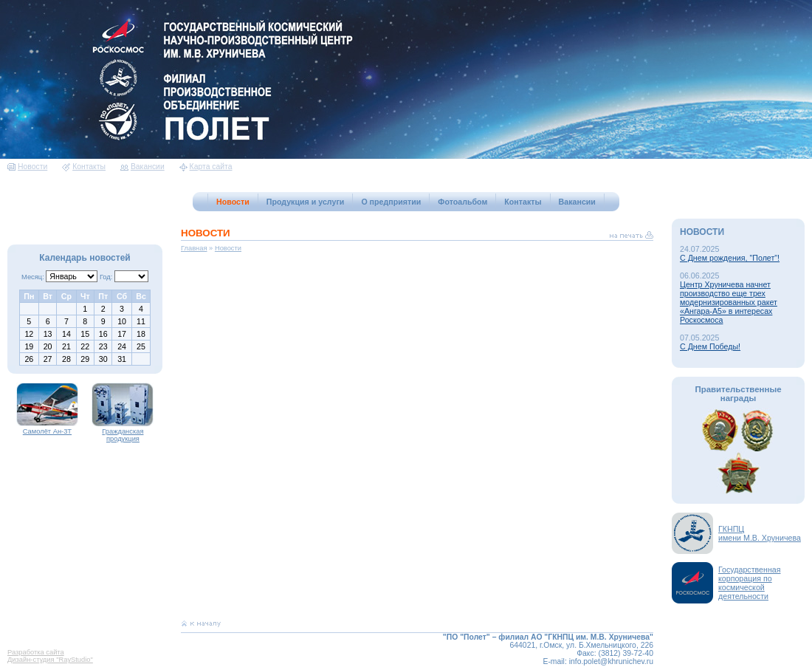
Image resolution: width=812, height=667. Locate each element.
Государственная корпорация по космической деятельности (750, 583)
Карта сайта (206, 167)
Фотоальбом (462, 202)
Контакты (84, 167)
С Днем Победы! (710, 346)
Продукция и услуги (306, 202)
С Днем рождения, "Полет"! (730, 258)
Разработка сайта (36, 652)
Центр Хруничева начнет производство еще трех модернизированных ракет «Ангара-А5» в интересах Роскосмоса (729, 302)
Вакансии (142, 167)
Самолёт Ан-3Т (47, 428)
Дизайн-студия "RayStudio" (50, 660)
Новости (27, 167)
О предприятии (391, 202)
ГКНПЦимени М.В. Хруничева (760, 533)
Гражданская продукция (123, 432)
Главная (194, 248)
